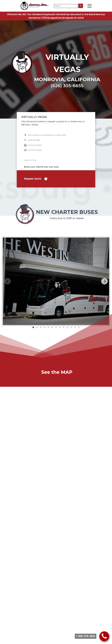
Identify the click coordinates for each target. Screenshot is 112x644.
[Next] (104, 281)
